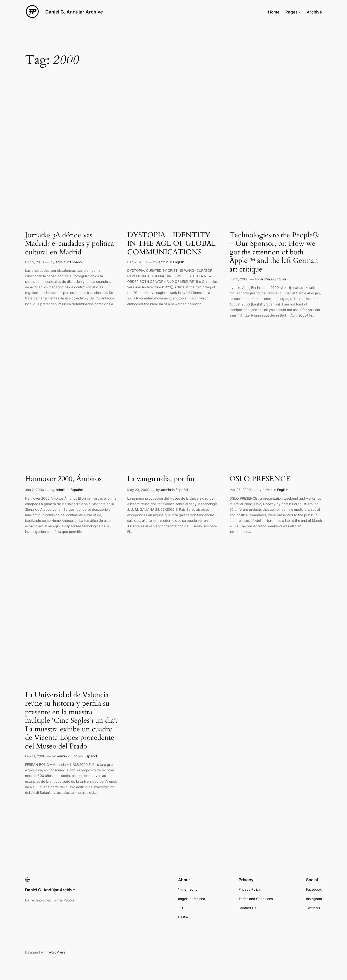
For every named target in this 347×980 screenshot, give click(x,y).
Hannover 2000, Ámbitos (63, 479)
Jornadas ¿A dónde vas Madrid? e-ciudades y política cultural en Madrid (70, 244)
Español (76, 262)
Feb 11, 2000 (35, 756)
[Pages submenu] (300, 12)
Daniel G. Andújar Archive (74, 12)
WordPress (57, 952)
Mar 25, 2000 (240, 490)
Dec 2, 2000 (137, 262)
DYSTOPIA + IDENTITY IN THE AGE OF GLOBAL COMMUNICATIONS (172, 244)
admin (60, 262)
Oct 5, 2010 (34, 262)
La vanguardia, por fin (161, 479)
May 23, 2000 (138, 490)
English (179, 262)
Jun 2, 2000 (239, 279)
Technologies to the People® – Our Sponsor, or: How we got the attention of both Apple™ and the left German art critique (274, 252)
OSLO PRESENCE (260, 479)
